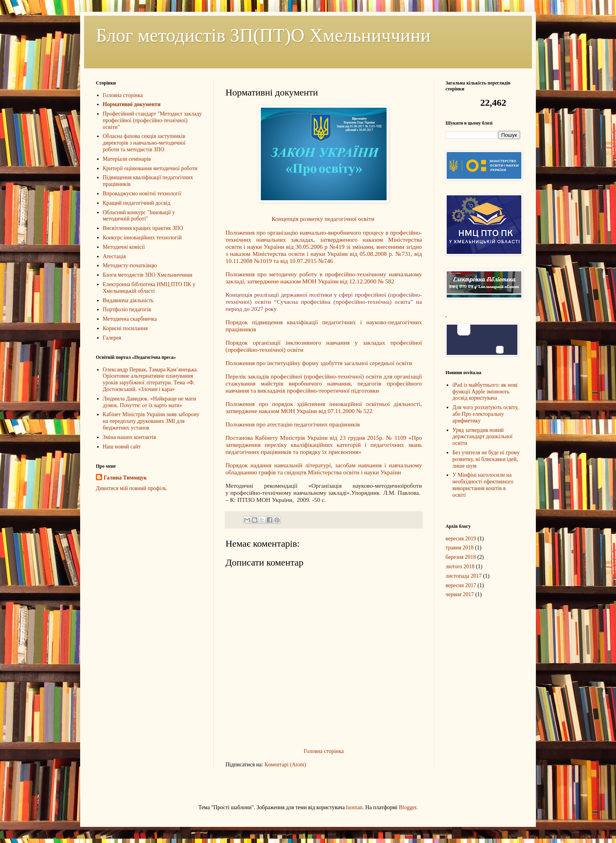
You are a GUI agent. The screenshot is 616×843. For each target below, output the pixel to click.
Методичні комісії (124, 247)
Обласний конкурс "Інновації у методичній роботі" (139, 216)
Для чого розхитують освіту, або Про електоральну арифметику (486, 414)
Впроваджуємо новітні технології (142, 194)
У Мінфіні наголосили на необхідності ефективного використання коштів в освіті (483, 485)
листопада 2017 (464, 576)
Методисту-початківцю (130, 265)
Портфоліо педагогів (127, 309)
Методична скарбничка (130, 319)
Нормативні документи (132, 104)
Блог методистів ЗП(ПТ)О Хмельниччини (263, 35)
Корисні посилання (125, 328)
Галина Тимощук (125, 478)
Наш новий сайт (122, 447)
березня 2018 (461, 557)
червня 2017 (460, 594)
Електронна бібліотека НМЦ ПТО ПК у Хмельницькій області (149, 288)
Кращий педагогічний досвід (137, 203)
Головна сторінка (324, 751)
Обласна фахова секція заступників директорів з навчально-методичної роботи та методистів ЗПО (144, 143)
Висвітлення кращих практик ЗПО (143, 228)
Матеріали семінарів (127, 159)
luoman (354, 807)
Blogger (407, 807)
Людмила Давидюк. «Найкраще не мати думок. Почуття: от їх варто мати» (149, 402)
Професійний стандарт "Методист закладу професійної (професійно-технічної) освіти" (152, 120)
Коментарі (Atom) (285, 765)
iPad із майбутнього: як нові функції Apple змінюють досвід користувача (485, 392)
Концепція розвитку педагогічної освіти (324, 219)
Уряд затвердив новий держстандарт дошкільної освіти (483, 437)
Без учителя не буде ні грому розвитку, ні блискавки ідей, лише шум (486, 459)
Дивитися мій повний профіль (131, 488)
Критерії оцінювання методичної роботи (150, 168)
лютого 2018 (460, 567)
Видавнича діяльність (128, 300)
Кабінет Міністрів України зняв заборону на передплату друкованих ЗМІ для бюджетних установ (151, 421)
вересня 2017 (461, 585)
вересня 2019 (461, 539)
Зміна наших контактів (130, 437)
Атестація (115, 256)
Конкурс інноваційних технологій (142, 238)
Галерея (112, 338)
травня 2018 (460, 548)
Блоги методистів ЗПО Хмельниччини (148, 275)
